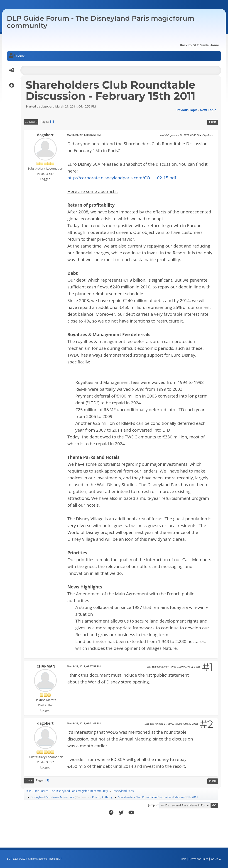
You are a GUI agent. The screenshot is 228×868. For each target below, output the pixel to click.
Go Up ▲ (216, 859)
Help (183, 859)
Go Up (29, 780)
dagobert (45, 135)
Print (213, 122)
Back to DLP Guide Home (199, 45)
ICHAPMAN (45, 666)
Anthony (107, 797)
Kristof (96, 797)
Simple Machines (37, 859)
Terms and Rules (199, 859)
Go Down (31, 122)
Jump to (153, 805)
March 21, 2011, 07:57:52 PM (84, 666)
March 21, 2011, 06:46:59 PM (84, 135)
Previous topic (186, 110)
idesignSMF (55, 859)
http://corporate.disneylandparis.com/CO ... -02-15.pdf (122, 178)
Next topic (208, 110)
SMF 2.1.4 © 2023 (17, 859)
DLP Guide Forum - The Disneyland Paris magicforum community (101, 22)
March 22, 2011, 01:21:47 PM (84, 723)
